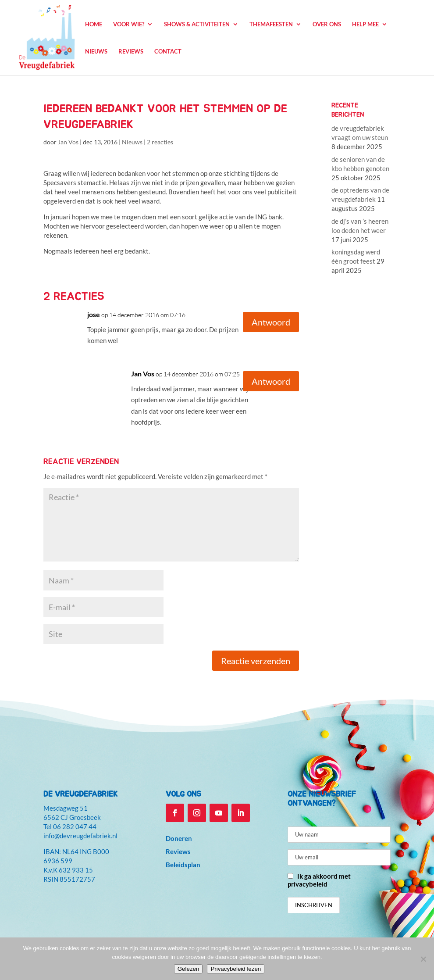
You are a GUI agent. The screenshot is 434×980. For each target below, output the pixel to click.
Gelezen (189, 969)
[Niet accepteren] (423, 959)
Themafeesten (271, 24)
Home (94, 24)
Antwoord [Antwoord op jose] (271, 322)
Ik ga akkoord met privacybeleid (319, 880)
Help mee (365, 24)
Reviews (131, 52)
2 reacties (160, 142)
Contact (168, 52)
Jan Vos (68, 142)
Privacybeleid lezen (236, 969)
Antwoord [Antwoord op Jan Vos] (271, 381)
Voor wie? (129, 24)
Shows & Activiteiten (197, 24)
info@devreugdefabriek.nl (80, 836)
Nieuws (96, 52)
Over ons (327, 24)
